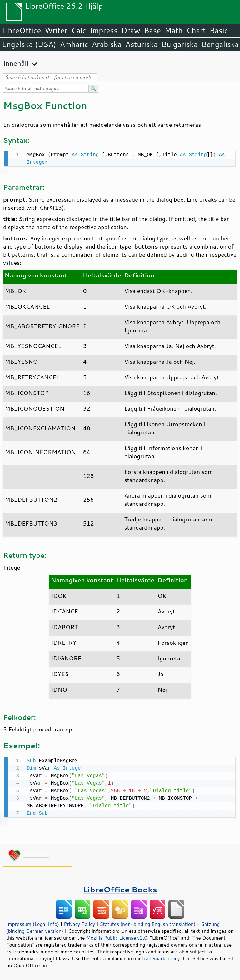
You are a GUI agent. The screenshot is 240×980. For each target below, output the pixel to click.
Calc (79, 30)
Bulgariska (180, 44)
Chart (196, 30)
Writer (56, 30)
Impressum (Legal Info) (33, 923)
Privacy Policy (79, 923)
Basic (219, 30)
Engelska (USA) (29, 44)
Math (174, 30)
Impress (104, 30)
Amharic (74, 44)
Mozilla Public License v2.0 (117, 936)
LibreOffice (21, 30)
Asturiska (142, 44)
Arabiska (107, 44)
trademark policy (161, 957)
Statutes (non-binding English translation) (147, 923)
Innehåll (16, 63)
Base (152, 30)
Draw (131, 30)
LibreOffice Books (120, 888)
